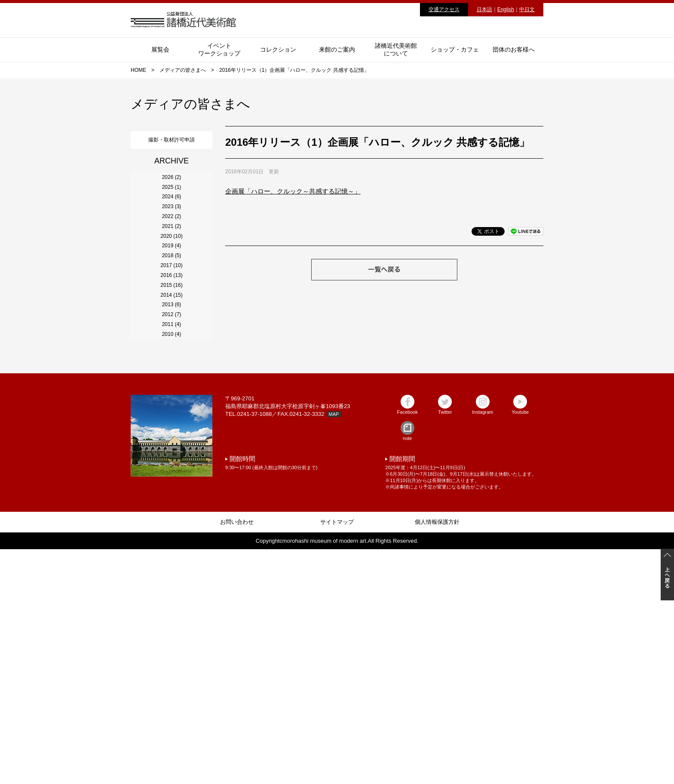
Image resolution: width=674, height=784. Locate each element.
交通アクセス (444, 9)
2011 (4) (172, 539)
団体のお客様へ (514, 49)
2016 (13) (171, 423)
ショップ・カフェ (455, 49)
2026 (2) (172, 191)
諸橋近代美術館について (396, 49)
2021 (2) (172, 307)
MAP (334, 649)
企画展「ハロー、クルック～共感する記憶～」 (293, 191)
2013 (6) (172, 492)
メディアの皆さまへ (183, 70)
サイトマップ (337, 757)
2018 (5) (172, 376)
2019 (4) (172, 353)
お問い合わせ (237, 757)
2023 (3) (172, 260)
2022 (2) (172, 283)
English (506, 9)
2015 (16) (171, 446)
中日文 (527, 9)
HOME (138, 70)
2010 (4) (172, 562)
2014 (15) (171, 469)
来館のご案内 (337, 49)
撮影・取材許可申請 (172, 138)
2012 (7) (172, 516)
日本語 (484, 9)
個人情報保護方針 (437, 757)
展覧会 (160, 49)
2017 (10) (171, 400)
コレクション (278, 49)
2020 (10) (171, 330)
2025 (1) (172, 214)
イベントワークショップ (219, 49)
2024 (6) (172, 237)
